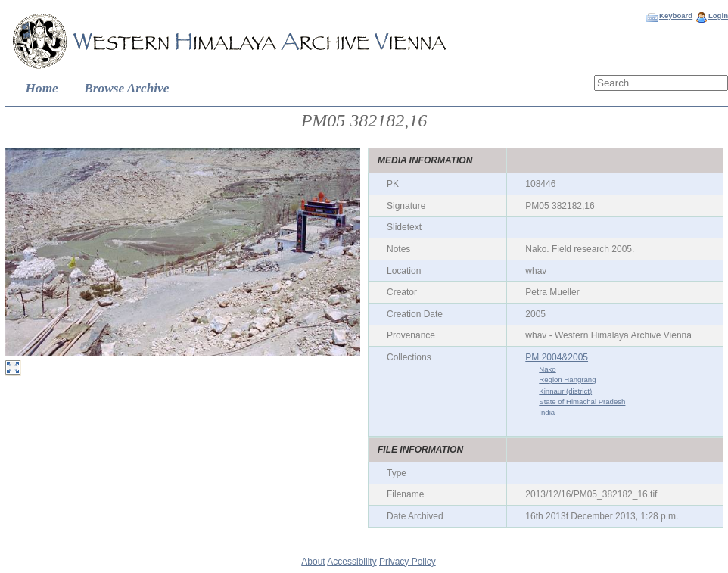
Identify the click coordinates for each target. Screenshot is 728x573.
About (313, 562)
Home (42, 88)
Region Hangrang (567, 380)
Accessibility (352, 562)
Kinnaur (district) (565, 391)
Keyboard (676, 16)
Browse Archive (126, 88)
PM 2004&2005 (557, 357)
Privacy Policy (408, 562)
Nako (547, 369)
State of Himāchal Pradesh (582, 402)
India (547, 412)
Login (718, 16)
